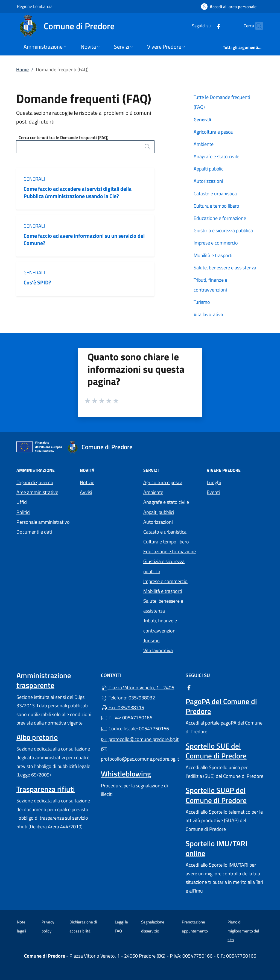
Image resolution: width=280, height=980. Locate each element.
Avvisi (86, 492)
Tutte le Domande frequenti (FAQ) (222, 102)
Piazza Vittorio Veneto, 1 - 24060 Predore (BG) (140, 687)
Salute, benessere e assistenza (225, 268)
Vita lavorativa (208, 314)
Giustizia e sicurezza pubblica (223, 230)
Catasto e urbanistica (215, 194)
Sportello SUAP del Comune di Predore (216, 795)
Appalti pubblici (209, 169)
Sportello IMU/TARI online (216, 848)
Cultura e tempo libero (216, 206)
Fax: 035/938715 (122, 707)
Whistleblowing (126, 774)
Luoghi (214, 482)
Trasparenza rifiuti (46, 789)
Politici (23, 512)
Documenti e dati (34, 532)
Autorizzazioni (208, 181)
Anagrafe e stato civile (216, 156)
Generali (34, 179)
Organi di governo (35, 482)
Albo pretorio (37, 737)
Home (22, 70)
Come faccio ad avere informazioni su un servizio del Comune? (84, 239)
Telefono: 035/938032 (128, 698)
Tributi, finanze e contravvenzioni (210, 285)
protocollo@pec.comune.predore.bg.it (140, 754)
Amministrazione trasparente (44, 680)
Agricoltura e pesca (213, 132)
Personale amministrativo (43, 522)
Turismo (202, 302)
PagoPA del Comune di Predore (221, 706)
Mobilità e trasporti (213, 255)
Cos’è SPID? (38, 282)
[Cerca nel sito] (256, 26)
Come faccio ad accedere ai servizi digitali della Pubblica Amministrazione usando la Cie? (78, 192)
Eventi (213, 492)
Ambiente (204, 144)
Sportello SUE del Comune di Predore (216, 751)
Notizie (87, 482)
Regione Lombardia (35, 6)
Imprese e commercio (216, 243)
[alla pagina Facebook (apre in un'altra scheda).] (208, 26)
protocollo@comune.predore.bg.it (140, 739)
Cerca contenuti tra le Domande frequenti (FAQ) (64, 137)
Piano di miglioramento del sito (243, 931)
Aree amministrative (37, 492)
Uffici (22, 502)
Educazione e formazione (220, 218)
